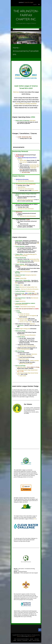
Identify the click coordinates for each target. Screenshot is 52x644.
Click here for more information (26, 181)
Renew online (23, 160)
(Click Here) (32, 120)
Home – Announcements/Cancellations (21, 639)
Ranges (15, 640)
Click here (16, 92)
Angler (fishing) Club (25, 329)
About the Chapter (36, 640)
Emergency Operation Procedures (26, 276)
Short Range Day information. (25, 356)
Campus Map (23, 278)
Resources (19, 640)
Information (37, 639)
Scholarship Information (21, 305)
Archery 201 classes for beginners (28, 316)
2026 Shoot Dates (22, 367)
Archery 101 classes (24, 314)
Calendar (32, 639)
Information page (30, 291)
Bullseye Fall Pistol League (26, 364)
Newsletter (23, 301)
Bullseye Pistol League (23, 359)
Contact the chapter (29, 2)
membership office (34, 165)
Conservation (25, 640)
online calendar (23, 265)
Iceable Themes (32, 636)
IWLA (35, 519)
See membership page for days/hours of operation (26, 255)
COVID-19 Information (25, 272)
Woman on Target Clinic (26, 322)
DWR (16, 283)
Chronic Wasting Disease (23, 349)
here (36, 293)
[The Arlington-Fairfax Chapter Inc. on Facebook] (40, 630)
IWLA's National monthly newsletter (26, 104)
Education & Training (23, 318)
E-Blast (21, 285)
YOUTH (30, 640)
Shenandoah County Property (28, 307)
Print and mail (23, 162)
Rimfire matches (35, 361)
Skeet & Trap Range (20, 366)
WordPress (19, 636)
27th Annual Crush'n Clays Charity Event (27, 370)
